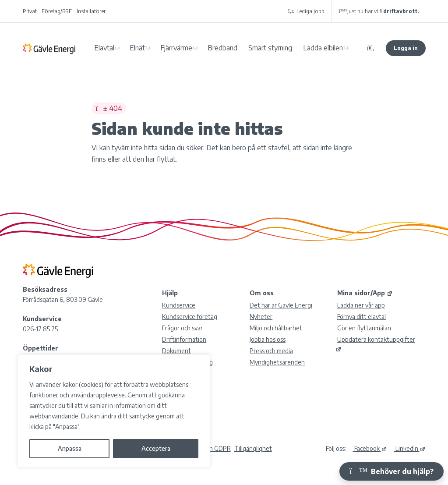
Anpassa (70, 448)
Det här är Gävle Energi (281, 305)
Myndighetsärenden (277, 362)
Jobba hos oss (268, 339)
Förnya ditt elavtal (362, 317)
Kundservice (179, 305)
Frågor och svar (182, 328)
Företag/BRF (57, 11)
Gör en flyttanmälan (364, 328)
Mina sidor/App (365, 293)
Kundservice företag (190, 317)
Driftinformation (184, 339)
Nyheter (261, 317)
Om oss (262, 293)
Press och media (271, 351)
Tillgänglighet (253, 448)
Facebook (370, 448)
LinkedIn (410, 448)
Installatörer (91, 11)
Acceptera (156, 448)
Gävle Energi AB (49, 48)
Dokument (176, 351)
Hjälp (170, 293)
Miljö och (276, 328)
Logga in (406, 48)
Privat (30, 11)
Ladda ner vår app (361, 305)
